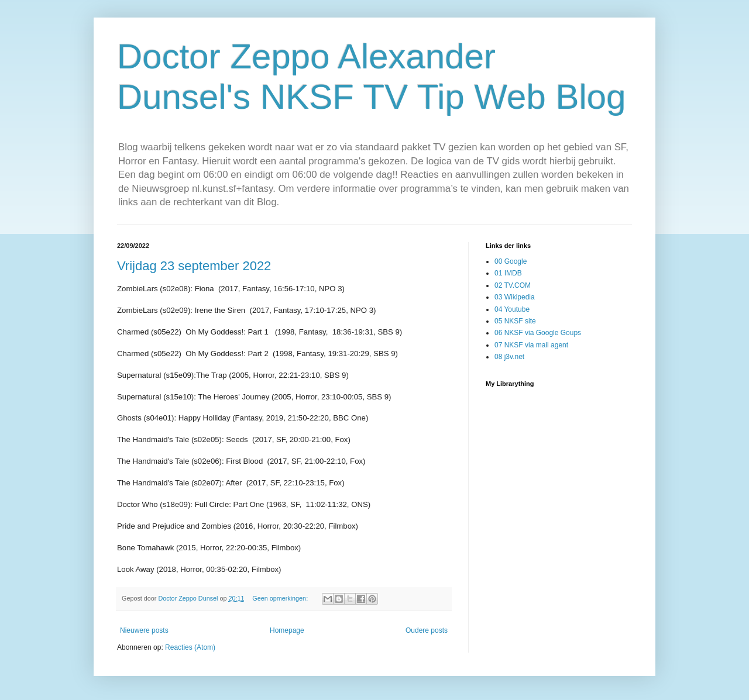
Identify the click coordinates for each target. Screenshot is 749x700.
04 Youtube (512, 309)
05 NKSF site (515, 321)
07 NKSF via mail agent (531, 345)
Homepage (287, 630)
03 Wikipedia (515, 297)
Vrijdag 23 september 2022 (194, 266)
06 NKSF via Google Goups (538, 333)
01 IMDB (508, 273)
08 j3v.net (509, 357)
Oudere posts (427, 630)
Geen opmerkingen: (281, 598)
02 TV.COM (513, 285)
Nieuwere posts (144, 630)
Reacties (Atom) (190, 647)
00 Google (511, 261)
